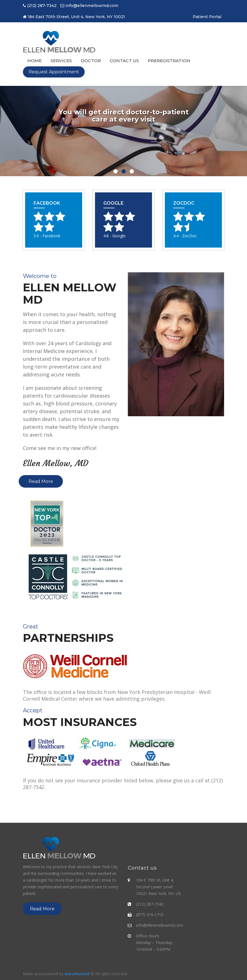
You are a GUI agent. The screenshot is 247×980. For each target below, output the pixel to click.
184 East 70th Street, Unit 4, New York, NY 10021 (76, 17)
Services (61, 61)
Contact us (124, 61)
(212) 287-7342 (42, 6)
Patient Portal (207, 17)
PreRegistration (169, 61)
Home (35, 61)
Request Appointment (54, 72)
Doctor (91, 61)
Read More (41, 481)
